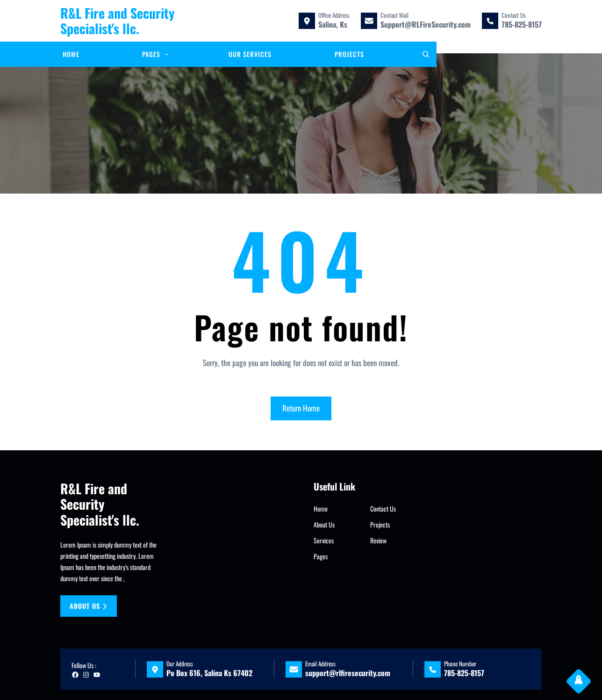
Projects (380, 524)
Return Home (301, 408)
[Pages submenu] (166, 54)
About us (88, 606)
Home (321, 509)
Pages (321, 556)
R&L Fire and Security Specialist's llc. (118, 21)
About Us (324, 524)
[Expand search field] (426, 54)
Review (378, 540)
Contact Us (383, 509)
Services (324, 540)
